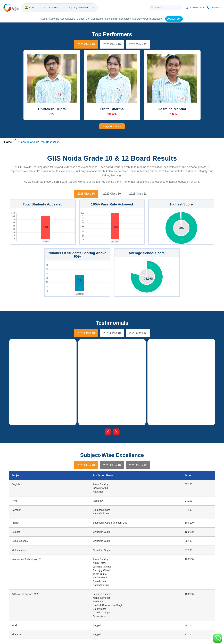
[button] (108, 432)
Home (8, 142)
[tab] (86, 44)
